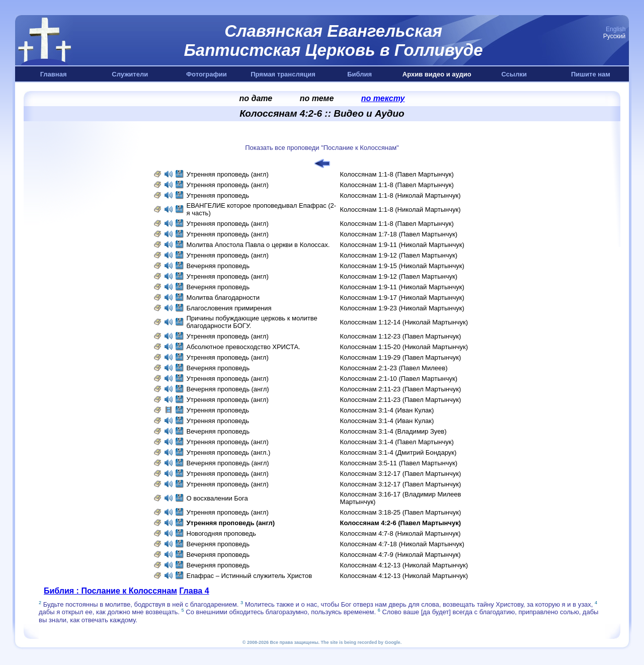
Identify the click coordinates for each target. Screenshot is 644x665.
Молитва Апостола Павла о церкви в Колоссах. (258, 245)
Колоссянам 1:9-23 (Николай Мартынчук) (402, 308)
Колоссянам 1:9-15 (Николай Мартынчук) (402, 266)
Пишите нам (591, 74)
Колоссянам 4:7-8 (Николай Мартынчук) (400, 533)
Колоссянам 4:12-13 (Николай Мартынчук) (404, 565)
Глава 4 (194, 591)
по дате (256, 98)
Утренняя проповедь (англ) (228, 174)
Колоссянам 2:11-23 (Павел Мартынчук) (401, 389)
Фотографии (207, 74)
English (616, 29)
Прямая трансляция (283, 74)
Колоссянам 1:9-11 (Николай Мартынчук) (402, 245)
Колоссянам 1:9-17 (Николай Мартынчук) (402, 298)
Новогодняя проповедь (221, 533)
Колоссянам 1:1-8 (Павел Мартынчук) (397, 174)
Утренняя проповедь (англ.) (229, 452)
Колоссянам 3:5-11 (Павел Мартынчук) (399, 463)
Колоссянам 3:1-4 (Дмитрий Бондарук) (398, 452)
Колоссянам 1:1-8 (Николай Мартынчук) (400, 195)
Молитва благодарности (224, 298)
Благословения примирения (229, 308)
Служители (130, 74)
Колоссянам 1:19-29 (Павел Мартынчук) (401, 357)
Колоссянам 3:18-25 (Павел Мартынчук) (401, 512)
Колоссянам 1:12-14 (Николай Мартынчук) (404, 322)
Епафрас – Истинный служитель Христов (250, 576)
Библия (359, 74)
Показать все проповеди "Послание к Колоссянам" (322, 148)
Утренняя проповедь (219, 195)
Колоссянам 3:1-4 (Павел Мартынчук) (397, 442)
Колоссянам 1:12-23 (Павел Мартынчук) (401, 336)
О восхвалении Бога (217, 498)
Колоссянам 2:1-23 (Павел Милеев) (394, 368)
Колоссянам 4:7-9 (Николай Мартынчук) (400, 555)
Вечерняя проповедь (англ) (228, 389)
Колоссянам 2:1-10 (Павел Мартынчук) (399, 379)
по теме (317, 98)
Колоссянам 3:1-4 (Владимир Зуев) (393, 431)
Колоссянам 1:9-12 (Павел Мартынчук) (399, 255)
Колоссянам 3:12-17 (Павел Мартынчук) (401, 474)
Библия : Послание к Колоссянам (110, 591)
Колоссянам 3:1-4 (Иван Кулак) (387, 410)
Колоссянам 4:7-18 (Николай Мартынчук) (402, 544)
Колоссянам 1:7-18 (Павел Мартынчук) (399, 234)
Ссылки (514, 74)
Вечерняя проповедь (218, 266)
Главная (54, 74)
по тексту (383, 98)
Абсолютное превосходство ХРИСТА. (244, 347)
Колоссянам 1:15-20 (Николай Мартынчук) (404, 347)
